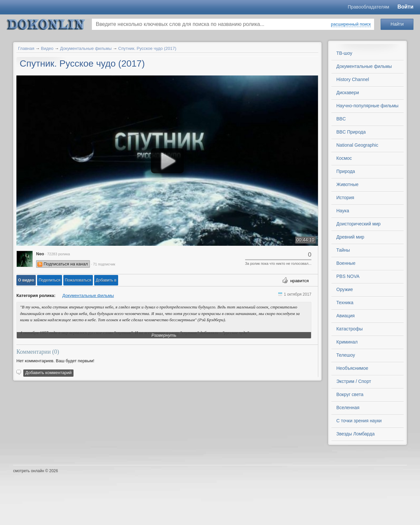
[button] (26, 280)
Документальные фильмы (86, 48)
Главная (26, 48)
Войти (405, 7)
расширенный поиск (351, 24)
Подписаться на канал (66, 264)
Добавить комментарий (48, 373)
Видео (47, 48)
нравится (299, 281)
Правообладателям (368, 7)
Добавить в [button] (106, 280)
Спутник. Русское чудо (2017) (147, 48)
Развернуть (164, 335)
